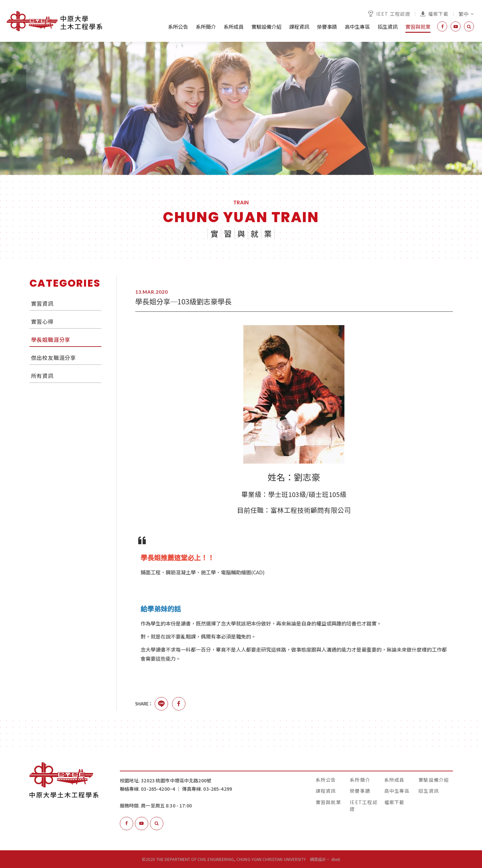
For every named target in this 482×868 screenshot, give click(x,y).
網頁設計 (318, 859)
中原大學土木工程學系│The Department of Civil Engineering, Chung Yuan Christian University (55, 21)
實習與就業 (418, 27)
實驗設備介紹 (266, 27)
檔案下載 (434, 14)
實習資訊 (42, 303)
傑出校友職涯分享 (54, 358)
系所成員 (234, 27)
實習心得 (42, 321)
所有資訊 (42, 376)
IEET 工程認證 (389, 14)
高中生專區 (357, 27)
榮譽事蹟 (327, 27)
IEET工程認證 (364, 805)
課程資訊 (299, 27)
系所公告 (178, 27)
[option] (241, 108)
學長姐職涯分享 (51, 340)
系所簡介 (206, 27)
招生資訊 (388, 27)
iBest (336, 859)
